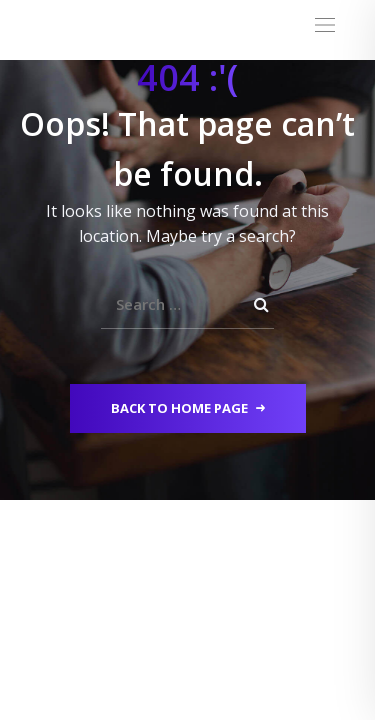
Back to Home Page (188, 408)
